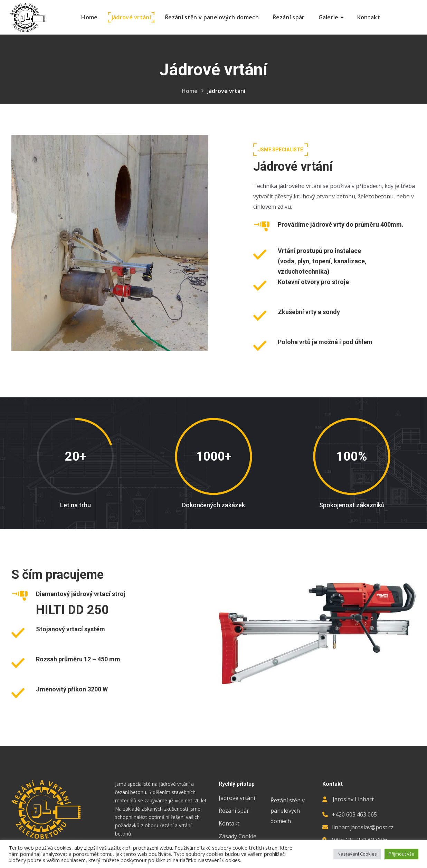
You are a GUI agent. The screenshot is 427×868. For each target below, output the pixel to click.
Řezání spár (234, 811)
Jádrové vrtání (237, 798)
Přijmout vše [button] (401, 854)
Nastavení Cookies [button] (357, 854)
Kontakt (229, 823)
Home (190, 91)
